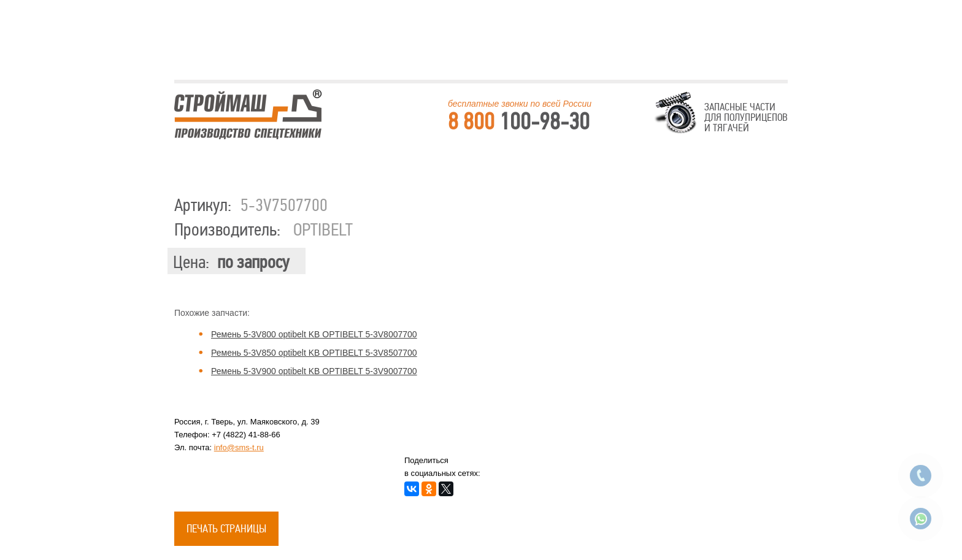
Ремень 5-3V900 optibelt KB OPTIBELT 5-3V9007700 (314, 371)
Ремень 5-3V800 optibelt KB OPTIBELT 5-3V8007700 (314, 334)
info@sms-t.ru (239, 447)
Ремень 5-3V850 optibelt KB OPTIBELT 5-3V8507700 (314, 353)
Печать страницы (226, 529)
